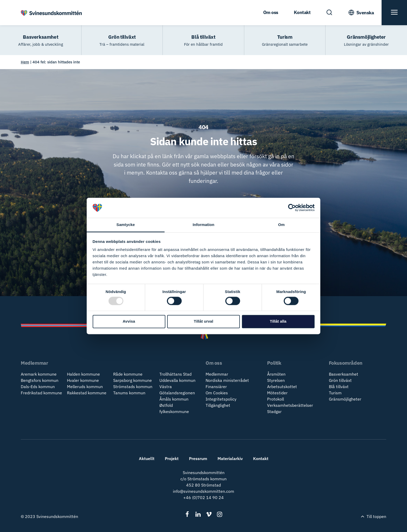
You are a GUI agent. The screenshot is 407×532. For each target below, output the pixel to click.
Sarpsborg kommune (133, 380)
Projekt (172, 458)
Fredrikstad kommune (41, 393)
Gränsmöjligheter (345, 399)
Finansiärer (216, 387)
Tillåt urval (204, 321)
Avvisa (129, 321)
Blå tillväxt (339, 387)
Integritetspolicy (221, 399)
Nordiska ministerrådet (227, 380)
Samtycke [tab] (126, 225)
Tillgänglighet (218, 405)
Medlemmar (217, 374)
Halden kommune (83, 374)
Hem (25, 62)
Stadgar (274, 411)
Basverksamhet (344, 374)
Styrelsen (276, 380)
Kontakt (302, 12)
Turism (335, 393)
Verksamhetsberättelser (290, 405)
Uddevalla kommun (177, 380)
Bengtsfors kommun (40, 380)
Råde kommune (128, 374)
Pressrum (198, 458)
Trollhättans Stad (175, 374)
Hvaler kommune (83, 380)
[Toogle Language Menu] (361, 13)
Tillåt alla (278, 321)
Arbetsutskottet (282, 387)
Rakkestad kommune (87, 393)
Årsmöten (276, 374)
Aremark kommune (39, 374)
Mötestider (277, 393)
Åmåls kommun (174, 399)
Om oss (271, 12)
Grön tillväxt (340, 380)
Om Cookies (217, 393)
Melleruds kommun (85, 387)
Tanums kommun (129, 393)
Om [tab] (281, 225)
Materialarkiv (230, 458)
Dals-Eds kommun (38, 387)
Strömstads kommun (133, 387)
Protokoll (276, 399)
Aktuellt (147, 458)
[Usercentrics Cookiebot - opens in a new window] (292, 208)
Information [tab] (203, 225)
